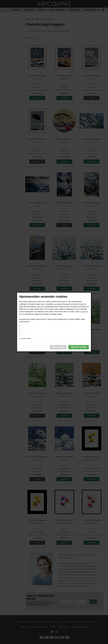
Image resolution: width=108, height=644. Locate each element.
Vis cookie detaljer (25, 338)
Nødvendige (25, 326)
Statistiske (25, 335)
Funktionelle (25, 332)
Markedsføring (26, 329)
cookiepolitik (84, 312)
